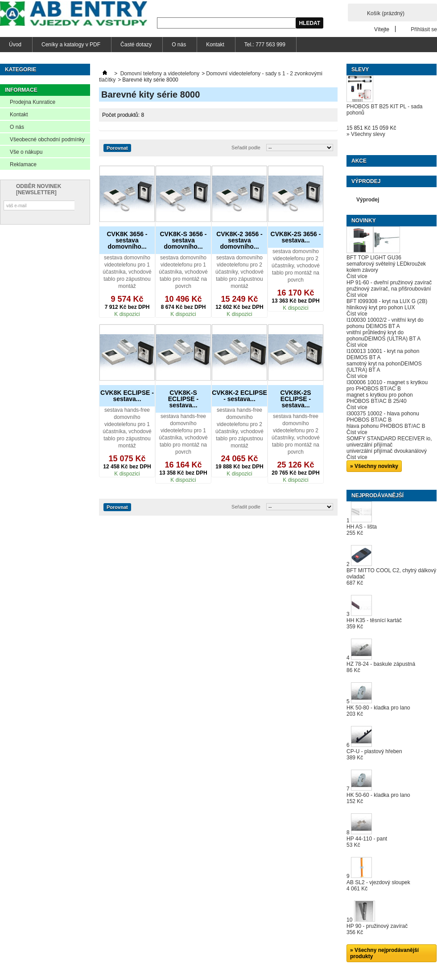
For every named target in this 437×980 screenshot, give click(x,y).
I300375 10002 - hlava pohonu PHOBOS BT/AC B (383, 417)
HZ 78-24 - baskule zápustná (381, 667)
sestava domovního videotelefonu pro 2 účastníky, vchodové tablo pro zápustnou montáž (239, 272)
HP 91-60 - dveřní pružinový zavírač (389, 283)
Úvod (15, 45)
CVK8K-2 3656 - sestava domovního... (239, 240)
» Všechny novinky (374, 466)
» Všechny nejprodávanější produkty (384, 953)
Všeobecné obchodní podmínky (47, 139)
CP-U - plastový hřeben (374, 754)
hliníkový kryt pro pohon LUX (381, 308)
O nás (179, 45)
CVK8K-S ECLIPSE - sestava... (183, 399)
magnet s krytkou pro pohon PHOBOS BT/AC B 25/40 (380, 398)
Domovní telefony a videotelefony (160, 74)
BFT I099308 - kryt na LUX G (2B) (387, 301)
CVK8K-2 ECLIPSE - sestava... (239, 396)
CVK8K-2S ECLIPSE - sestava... (295, 399)
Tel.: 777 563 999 (265, 45)
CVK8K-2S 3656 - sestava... (296, 237)
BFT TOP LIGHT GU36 (374, 258)
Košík (386, 13)
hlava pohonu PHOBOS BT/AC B (386, 426)
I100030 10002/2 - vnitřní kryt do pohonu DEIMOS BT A (385, 323)
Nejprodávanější (377, 496)
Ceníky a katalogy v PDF (71, 45)
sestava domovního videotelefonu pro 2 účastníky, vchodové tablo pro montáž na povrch (296, 266)
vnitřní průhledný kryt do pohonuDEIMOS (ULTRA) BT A (383, 336)
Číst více (357, 276)
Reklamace (23, 164)
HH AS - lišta (362, 530)
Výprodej (366, 181)
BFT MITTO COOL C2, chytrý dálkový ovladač (391, 577)
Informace (21, 90)
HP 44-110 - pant (367, 842)
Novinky (364, 221)
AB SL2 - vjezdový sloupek (378, 886)
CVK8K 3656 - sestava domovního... (127, 240)
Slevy (360, 70)
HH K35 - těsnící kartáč (374, 623)
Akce (359, 161)
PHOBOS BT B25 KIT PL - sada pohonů (385, 110)
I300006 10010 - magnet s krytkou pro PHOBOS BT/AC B (387, 385)
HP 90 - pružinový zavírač (377, 929)
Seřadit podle (246, 148)
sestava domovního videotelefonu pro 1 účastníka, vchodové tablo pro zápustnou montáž (127, 272)
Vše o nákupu (26, 152)
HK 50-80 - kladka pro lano (378, 711)
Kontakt (215, 45)
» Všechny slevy (366, 134)
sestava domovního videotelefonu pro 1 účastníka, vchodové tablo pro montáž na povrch (183, 272)
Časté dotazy (136, 45)
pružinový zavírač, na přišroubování (389, 289)
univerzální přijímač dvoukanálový (387, 451)
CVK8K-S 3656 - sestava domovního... (183, 240)
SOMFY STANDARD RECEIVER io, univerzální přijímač (389, 442)
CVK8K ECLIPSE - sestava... (127, 396)
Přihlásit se (424, 29)
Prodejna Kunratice (33, 102)
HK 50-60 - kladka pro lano (378, 798)
